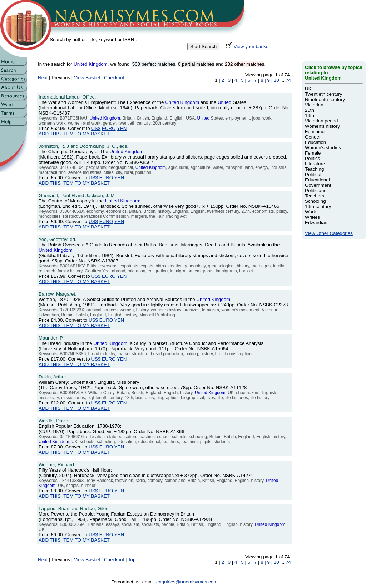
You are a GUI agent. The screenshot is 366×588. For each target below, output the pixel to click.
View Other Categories (329, 233)
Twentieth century (323, 94)
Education (315, 142)
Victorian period (321, 121)
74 (288, 80)
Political (313, 174)
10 (276, 80)
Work (310, 212)
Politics (312, 158)
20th (310, 110)
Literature (315, 164)
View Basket (87, 78)
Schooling (315, 201)
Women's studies (323, 148)
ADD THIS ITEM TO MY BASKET (74, 134)
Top (132, 560)
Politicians (316, 190)
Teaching (314, 169)
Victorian (314, 105)
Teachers (315, 196)
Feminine (315, 132)
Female (313, 153)
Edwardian (316, 223)
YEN (122, 128)
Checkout (114, 78)
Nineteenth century (325, 99)
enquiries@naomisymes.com (187, 582)
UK (308, 89)
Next (43, 78)
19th (310, 115)
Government (318, 185)
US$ (96, 128)
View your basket (252, 47)
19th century (318, 207)
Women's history (322, 126)
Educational (317, 180)
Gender (313, 137)
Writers (312, 217)
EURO (109, 128)
